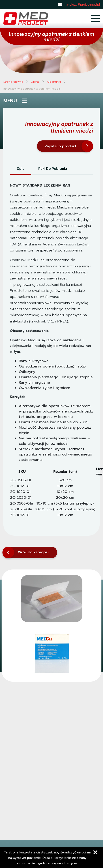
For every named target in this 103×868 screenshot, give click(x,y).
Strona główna (13, 82)
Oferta (35, 82)
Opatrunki (54, 82)
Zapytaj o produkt (66, 146)
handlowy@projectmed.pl (82, 5)
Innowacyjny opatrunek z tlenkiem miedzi (32, 89)
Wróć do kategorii (26, 552)
